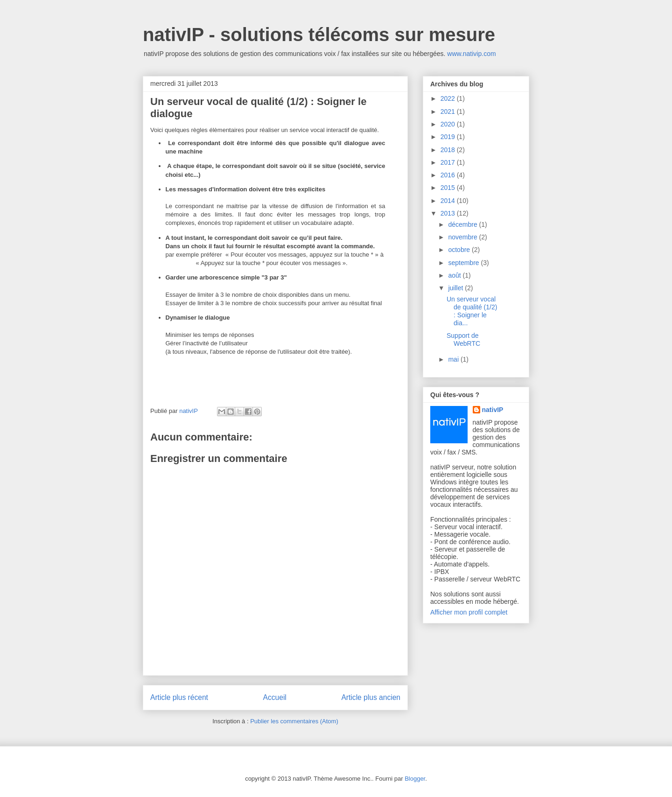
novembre (463, 237)
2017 (449, 162)
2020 (449, 124)
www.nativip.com (471, 54)
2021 (449, 112)
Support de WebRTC (463, 339)
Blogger (415, 779)
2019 (449, 137)
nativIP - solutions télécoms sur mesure (319, 35)
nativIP (493, 410)
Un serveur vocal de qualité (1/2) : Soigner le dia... (472, 311)
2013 (449, 213)
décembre (463, 224)
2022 (449, 98)
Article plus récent (179, 697)
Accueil (275, 697)
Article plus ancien (371, 697)
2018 (449, 150)
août (455, 275)
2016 (449, 175)
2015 (449, 188)
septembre (464, 263)
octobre (460, 250)
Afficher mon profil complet (469, 612)
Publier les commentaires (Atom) (294, 721)
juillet (456, 288)
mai (454, 359)
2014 (449, 201)
